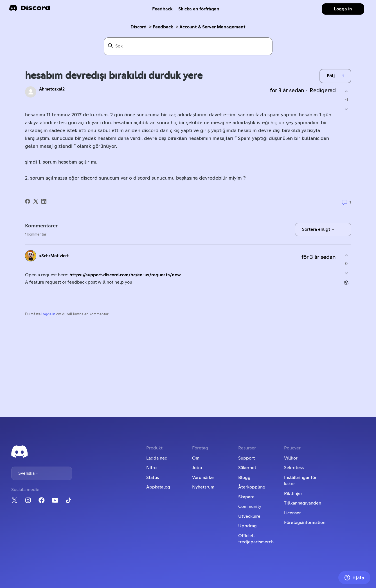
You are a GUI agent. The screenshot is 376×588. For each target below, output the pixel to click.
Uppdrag (247, 526)
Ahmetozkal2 (52, 89)
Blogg (244, 478)
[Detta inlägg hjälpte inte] (346, 109)
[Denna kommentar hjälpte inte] (346, 273)
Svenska (29, 473)
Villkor (291, 458)
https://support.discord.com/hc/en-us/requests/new (125, 275)
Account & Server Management (212, 27)
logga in (48, 314)
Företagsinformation (305, 523)
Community (250, 506)
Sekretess (294, 468)
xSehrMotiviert (54, 256)
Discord (139, 27)
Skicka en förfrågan (199, 9)
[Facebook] (28, 201)
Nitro (151, 468)
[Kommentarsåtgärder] (346, 283)
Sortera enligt (318, 229)
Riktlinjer (293, 494)
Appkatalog (158, 487)
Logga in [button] (343, 9)
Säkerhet (247, 468)
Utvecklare (249, 516)
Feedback (162, 9)
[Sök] (188, 46)
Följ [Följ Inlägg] (331, 76)
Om (196, 458)
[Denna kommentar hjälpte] (346, 255)
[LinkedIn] (44, 201)
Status (153, 478)
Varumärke (203, 478)
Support (246, 458)
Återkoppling (252, 487)
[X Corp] (36, 201)
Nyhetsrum (203, 487)
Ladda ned (157, 458)
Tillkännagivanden (303, 503)
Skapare (246, 497)
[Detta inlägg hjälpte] (346, 91)
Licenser (292, 513)
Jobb (197, 468)
